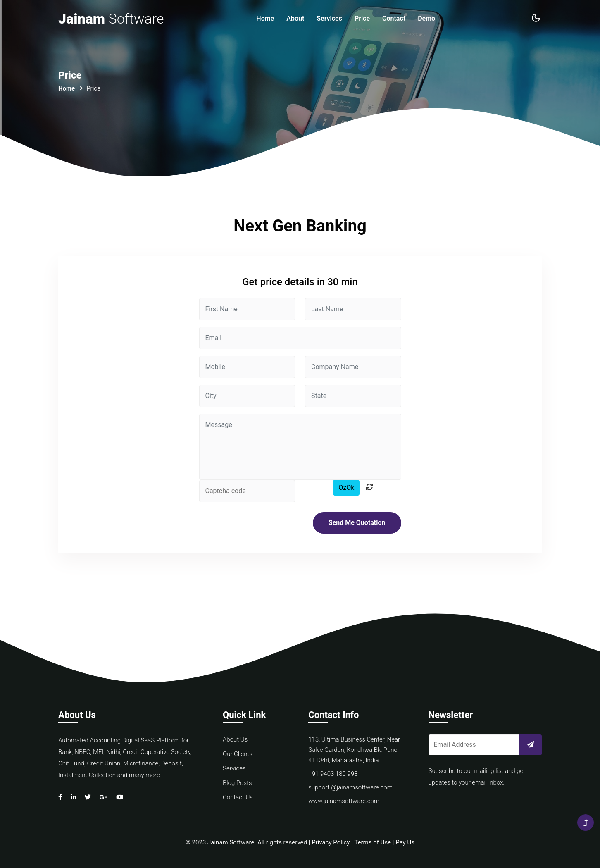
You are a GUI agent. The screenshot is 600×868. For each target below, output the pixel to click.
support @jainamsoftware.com (350, 787)
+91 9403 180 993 (333, 774)
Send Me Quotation (357, 523)
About (295, 18)
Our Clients (238, 754)
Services (329, 18)
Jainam (111, 19)
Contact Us (238, 797)
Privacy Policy (331, 842)
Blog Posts (237, 783)
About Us (235, 739)
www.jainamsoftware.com (344, 801)
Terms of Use (373, 842)
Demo (426, 18)
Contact (394, 18)
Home (265, 18)
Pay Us (405, 842)
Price (362, 18)
